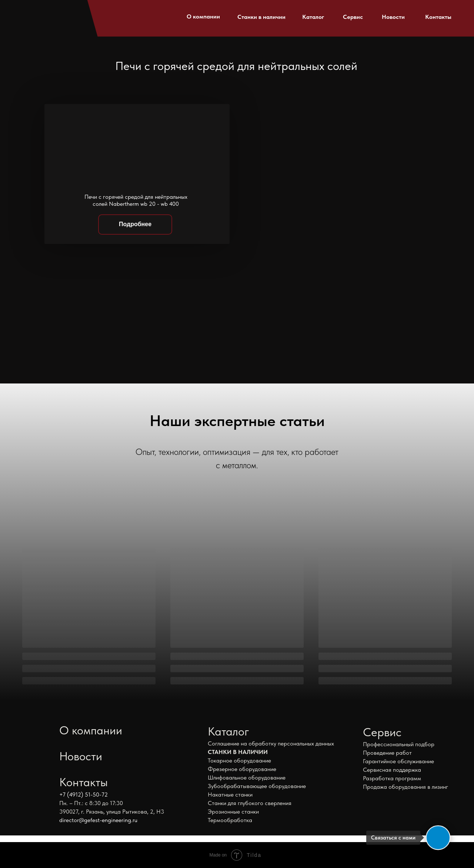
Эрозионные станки (233, 812)
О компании (203, 16)
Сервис (353, 17)
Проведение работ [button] (387, 753)
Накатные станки (230, 795)
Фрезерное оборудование (242, 769)
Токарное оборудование (239, 760)
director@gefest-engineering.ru (98, 820)
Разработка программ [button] (392, 778)
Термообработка (230, 820)
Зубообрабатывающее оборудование (257, 786)
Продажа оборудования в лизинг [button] (405, 787)
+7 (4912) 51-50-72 (84, 795)
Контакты (438, 17)
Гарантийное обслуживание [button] (398, 761)
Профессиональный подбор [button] (399, 744)
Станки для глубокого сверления (250, 803)
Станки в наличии (261, 17)
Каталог (313, 17)
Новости (393, 17)
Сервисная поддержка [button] (392, 770)
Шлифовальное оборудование (247, 777)
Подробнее (135, 224)
